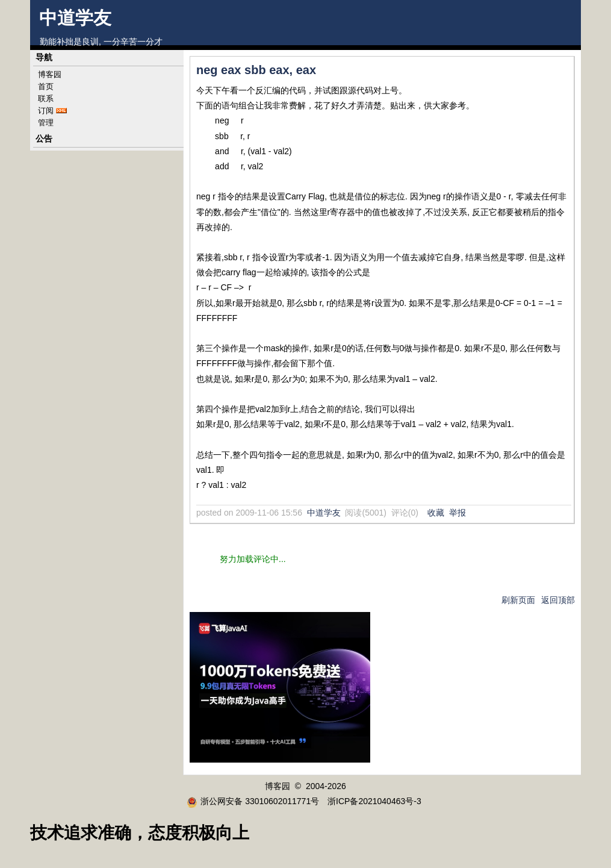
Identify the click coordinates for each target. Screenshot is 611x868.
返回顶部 (558, 600)
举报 (457, 513)
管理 (46, 123)
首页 (46, 86)
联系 (46, 98)
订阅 (46, 111)
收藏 (436, 513)
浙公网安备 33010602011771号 (253, 801)
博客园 (50, 74)
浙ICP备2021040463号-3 (374, 801)
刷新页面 (518, 600)
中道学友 (75, 18)
